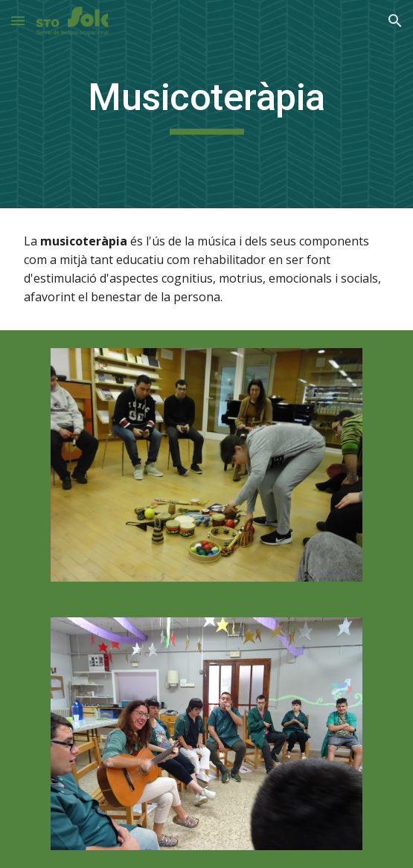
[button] (18, 20)
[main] (206, 104)
